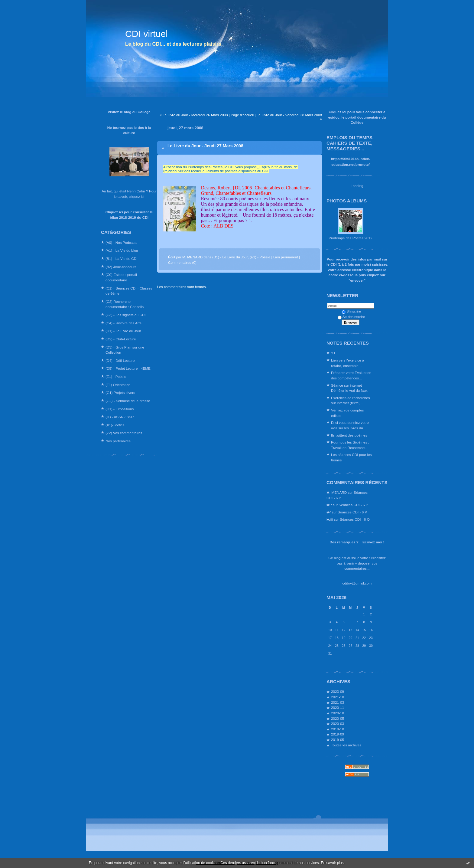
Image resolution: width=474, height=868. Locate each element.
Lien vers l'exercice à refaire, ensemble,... (347, 363)
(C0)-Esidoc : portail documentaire (121, 277)
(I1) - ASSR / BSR (120, 417)
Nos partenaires (118, 441)
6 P (329, 505)
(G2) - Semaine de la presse (128, 401)
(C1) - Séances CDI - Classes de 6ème (129, 291)
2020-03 (338, 724)
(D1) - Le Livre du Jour (123, 331)
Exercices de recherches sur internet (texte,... (351, 400)
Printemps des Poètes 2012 (350, 238)
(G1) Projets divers (120, 393)
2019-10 (338, 729)
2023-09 (338, 691)
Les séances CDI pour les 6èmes (351, 457)
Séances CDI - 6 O (355, 519)
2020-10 (338, 713)
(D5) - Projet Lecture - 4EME (128, 368)
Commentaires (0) (182, 262)
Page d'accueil (242, 115)
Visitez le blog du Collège (129, 112)
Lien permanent (286, 257)
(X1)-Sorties (115, 425)
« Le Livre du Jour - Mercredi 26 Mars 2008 (194, 115)
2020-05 (338, 718)
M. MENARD (337, 492)
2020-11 (338, 708)
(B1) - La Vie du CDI (122, 259)
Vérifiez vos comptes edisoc (347, 413)
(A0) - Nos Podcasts (121, 242)
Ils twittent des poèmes (349, 435)
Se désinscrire (351, 317)
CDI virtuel (146, 34)
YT (333, 353)
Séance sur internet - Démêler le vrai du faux (349, 388)
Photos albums (347, 201)
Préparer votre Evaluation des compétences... (351, 375)
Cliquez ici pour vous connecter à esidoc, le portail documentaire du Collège (357, 117)
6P (329, 512)
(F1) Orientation (118, 385)
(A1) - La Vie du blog (122, 250)
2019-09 (338, 734)
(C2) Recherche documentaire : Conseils (125, 304)
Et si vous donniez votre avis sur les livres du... (350, 425)
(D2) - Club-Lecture (121, 339)
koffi (330, 519)
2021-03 (338, 702)
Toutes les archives (346, 745)
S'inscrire (351, 311)
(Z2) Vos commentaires (124, 433)
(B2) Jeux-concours (121, 267)
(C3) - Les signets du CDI (126, 315)
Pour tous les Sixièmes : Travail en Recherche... (350, 445)
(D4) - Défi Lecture (120, 360)
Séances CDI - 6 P (353, 505)
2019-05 (338, 740)
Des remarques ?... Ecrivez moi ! (357, 542)
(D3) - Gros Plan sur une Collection (125, 350)
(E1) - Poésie (116, 377)
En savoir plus (332, 863)
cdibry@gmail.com (357, 583)
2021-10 (338, 697)
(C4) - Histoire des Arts (123, 323)
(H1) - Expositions (120, 409)
